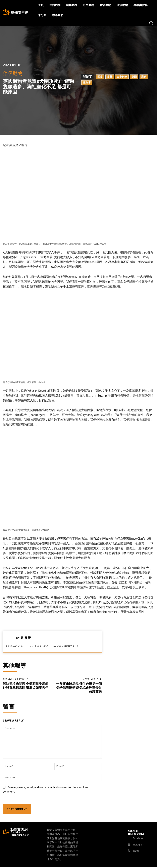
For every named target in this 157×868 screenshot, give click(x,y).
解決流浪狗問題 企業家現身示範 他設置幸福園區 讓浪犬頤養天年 (26, 686)
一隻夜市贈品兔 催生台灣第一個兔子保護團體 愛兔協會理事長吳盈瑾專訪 (79, 688)
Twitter (136, 852)
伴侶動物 (13, 74)
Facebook (138, 839)
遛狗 (144, 77)
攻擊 (110, 77)
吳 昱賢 (26, 638)
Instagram (138, 845)
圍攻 (100, 77)
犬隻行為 (122, 77)
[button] (151, 23)
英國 (134, 77)
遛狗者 (87, 82)
